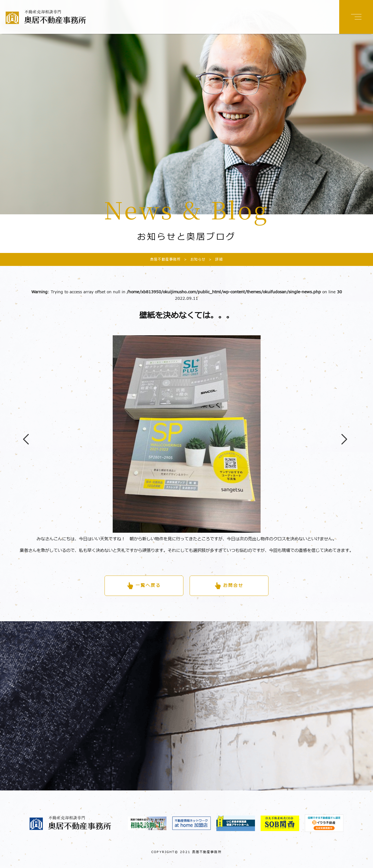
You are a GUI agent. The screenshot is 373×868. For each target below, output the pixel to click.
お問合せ (233, 586)
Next (341, 434)
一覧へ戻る (148, 586)
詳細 (214, 259)
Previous (23, 434)
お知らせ (193, 259)
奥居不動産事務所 (166, 259)
